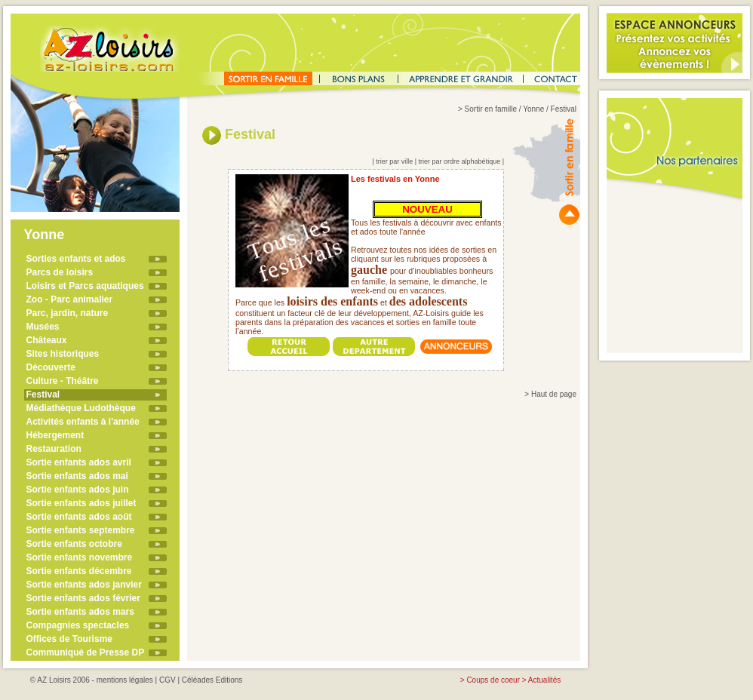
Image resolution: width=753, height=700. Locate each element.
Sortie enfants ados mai (77, 476)
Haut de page (554, 394)
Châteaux (47, 340)
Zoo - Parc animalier (70, 299)
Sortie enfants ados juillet (81, 503)
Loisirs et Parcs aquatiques (85, 286)
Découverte (51, 367)
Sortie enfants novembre (80, 557)
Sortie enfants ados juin (78, 490)
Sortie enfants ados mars (80, 612)
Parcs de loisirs (60, 272)
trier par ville (394, 161)
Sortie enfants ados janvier (84, 585)
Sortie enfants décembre (79, 571)
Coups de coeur (493, 680)
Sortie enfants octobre (74, 544)
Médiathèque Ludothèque (81, 408)
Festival (43, 395)
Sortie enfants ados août (79, 517)
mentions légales (125, 680)
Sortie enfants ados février (83, 598)
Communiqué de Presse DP (86, 652)
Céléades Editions (212, 680)
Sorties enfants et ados (76, 259)
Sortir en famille (491, 109)
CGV (168, 680)
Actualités (544, 680)
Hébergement (55, 435)
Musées (43, 327)
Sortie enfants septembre (81, 530)
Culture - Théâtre (63, 381)
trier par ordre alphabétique (460, 161)
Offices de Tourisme (69, 639)
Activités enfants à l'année (83, 422)
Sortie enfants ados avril (79, 462)
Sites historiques (63, 354)
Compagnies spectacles (78, 625)
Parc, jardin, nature (68, 313)
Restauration (54, 449)
